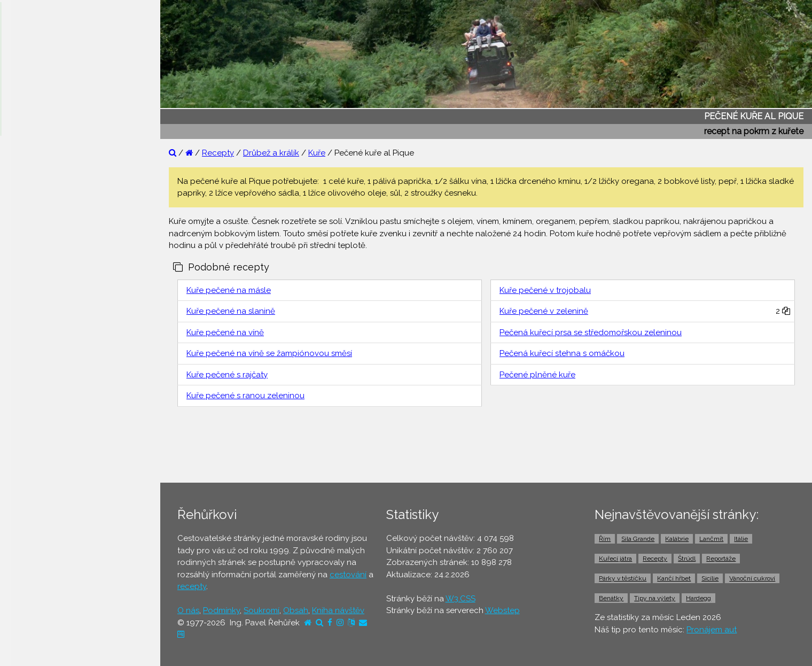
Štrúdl (687, 559)
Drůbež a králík (271, 153)
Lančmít (711, 539)
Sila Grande (638, 539)
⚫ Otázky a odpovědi (53, 190)
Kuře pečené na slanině (231, 311)
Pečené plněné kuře (537, 375)
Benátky (611, 598)
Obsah (296, 610)
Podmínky (221, 610)
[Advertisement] (486, 447)
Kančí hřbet (674, 578)
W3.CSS (460, 599)
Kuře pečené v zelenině (544, 311)
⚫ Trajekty (32, 396)
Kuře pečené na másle (229, 290)
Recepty (218, 153)
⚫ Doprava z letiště (49, 416)
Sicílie (710, 578)
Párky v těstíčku (623, 578)
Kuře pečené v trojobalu (545, 290)
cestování (348, 575)
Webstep (502, 610)
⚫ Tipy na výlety (43, 211)
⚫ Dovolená (36, 292)
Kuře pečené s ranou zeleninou (245, 396)
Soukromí (261, 610)
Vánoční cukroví (752, 578)
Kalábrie (677, 539)
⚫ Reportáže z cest (49, 169)
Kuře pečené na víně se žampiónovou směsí (269, 353)
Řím (605, 539)
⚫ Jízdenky (33, 375)
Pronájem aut (712, 630)
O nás (188, 610)
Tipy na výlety (655, 598)
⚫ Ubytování (36, 313)
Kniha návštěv (338, 610)
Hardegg (698, 598)
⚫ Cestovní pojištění (50, 334)
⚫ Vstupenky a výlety (52, 478)
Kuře (317, 153)
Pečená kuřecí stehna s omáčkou (562, 353)
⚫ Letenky (32, 354)
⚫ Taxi (24, 437)
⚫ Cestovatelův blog (52, 231)
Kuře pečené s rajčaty (227, 375)
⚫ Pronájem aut (42, 457)
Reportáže (721, 559)
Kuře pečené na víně (225, 332)
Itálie (741, 539)
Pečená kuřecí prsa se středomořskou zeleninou (591, 332)
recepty (192, 586)
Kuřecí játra (615, 559)
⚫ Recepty (33, 252)
